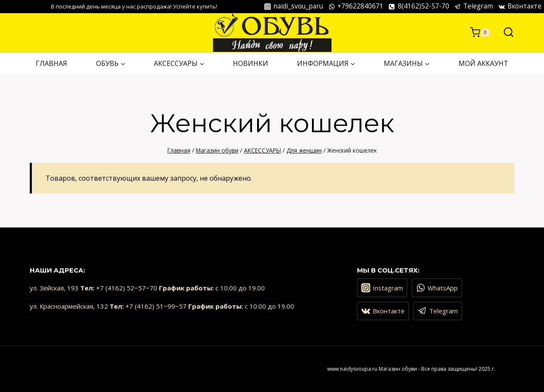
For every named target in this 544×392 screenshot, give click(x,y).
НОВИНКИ (251, 63)
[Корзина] (480, 32)
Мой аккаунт (483, 63)
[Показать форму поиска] (504, 33)
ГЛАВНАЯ (51, 63)
